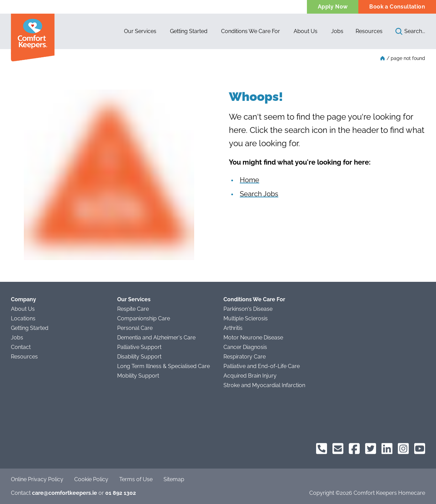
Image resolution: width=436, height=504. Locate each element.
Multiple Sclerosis (246, 318)
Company (24, 299)
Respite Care (133, 309)
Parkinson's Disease (248, 309)
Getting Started (30, 328)
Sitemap (174, 479)
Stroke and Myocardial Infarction (264, 385)
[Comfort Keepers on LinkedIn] (387, 449)
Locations (23, 318)
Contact (21, 347)
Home (250, 180)
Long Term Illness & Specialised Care (163, 366)
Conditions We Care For (254, 299)
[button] (140, 31)
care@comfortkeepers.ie (65, 493)
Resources (369, 31)
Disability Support (139, 357)
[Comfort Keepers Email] (338, 449)
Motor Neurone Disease (253, 338)
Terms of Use (136, 479)
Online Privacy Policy (37, 479)
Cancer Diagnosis (245, 347)
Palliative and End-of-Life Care (262, 366)
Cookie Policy (91, 479)
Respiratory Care (245, 357)
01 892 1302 (121, 493)
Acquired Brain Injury (250, 376)
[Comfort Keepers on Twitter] (371, 449)
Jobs (17, 338)
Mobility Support (138, 376)
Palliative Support (139, 347)
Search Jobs (259, 194)
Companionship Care (144, 318)
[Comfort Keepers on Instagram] (403, 449)
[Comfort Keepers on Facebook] (354, 449)
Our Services (134, 299)
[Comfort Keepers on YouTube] (420, 449)
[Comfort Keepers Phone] (322, 449)
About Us (23, 309)
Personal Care (135, 328)
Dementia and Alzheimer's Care (156, 338)
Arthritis (233, 328)
